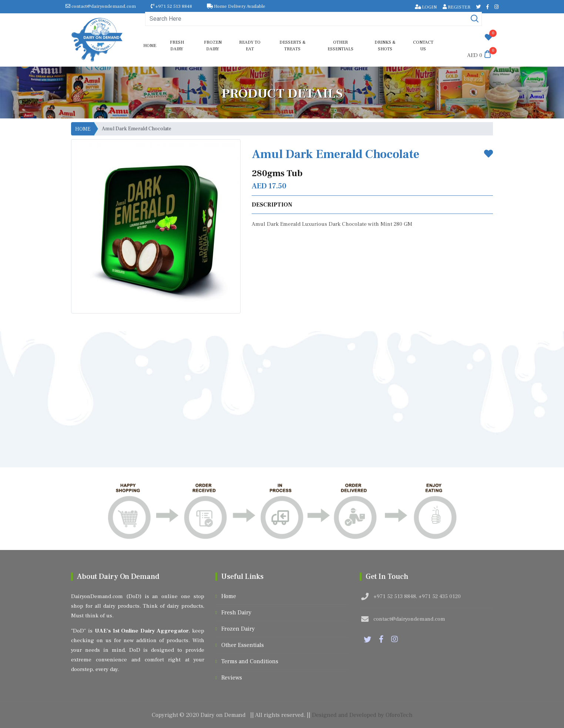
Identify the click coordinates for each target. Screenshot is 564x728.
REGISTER (456, 7)
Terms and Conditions (250, 661)
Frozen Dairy (213, 46)
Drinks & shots (385, 46)
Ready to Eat (250, 46)
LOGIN (426, 7)
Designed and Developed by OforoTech (362, 715)
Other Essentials (340, 46)
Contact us (423, 46)
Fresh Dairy (177, 46)
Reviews (232, 678)
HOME (83, 129)
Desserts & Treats (293, 46)
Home (150, 46)
